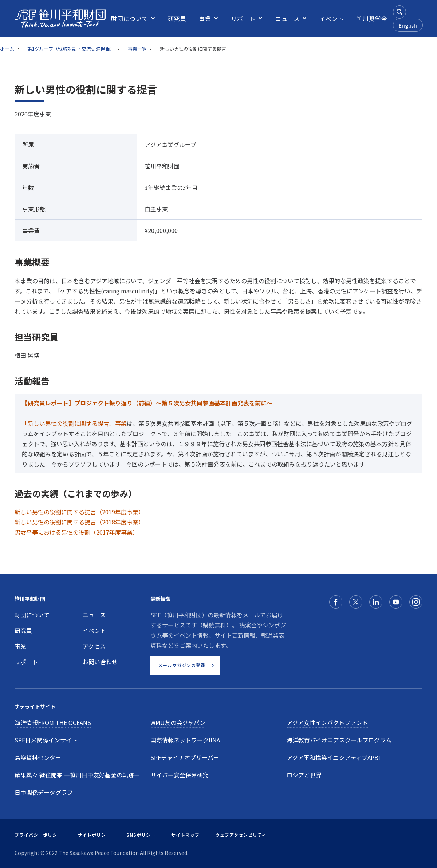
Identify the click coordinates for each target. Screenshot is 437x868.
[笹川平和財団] (60, 19)
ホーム (7, 49)
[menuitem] (130, 19)
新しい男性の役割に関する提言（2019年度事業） (79, 512)
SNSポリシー (141, 835)
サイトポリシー (94, 835)
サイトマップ (185, 835)
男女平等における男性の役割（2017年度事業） (76, 532)
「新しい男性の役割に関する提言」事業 (74, 423)
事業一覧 (137, 49)
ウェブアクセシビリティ (241, 835)
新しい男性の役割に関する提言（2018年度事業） (79, 522)
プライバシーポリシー (38, 835)
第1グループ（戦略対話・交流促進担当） (71, 49)
